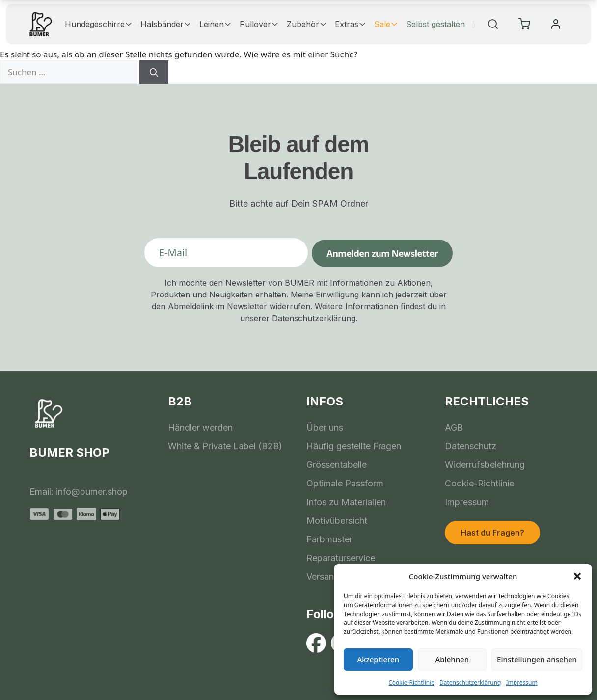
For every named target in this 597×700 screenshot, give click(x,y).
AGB (454, 427)
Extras (351, 24)
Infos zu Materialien (346, 502)
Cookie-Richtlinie (411, 683)
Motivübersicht (337, 521)
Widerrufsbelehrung (485, 465)
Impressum (521, 683)
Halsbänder (166, 24)
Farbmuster (329, 539)
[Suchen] (154, 72)
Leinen (216, 24)
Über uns (325, 427)
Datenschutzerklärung (470, 683)
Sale (386, 24)
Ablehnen (452, 659)
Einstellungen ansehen (537, 659)
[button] (577, 576)
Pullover (259, 24)
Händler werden (200, 427)
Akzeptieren (378, 659)
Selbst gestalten (435, 24)
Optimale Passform (345, 483)
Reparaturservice (341, 558)
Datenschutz (471, 446)
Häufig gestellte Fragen (354, 446)
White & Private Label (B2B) (225, 446)
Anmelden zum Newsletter (382, 253)
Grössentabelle (337, 465)
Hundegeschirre (99, 24)
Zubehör (307, 24)
